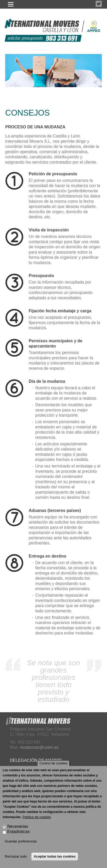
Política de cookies (37, 817)
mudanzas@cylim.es (39, 747)
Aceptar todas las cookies (55, 856)
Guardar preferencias (21, 841)
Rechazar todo (16, 856)
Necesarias (18, 826)
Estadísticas (19, 832)
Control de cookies (53, 763)
